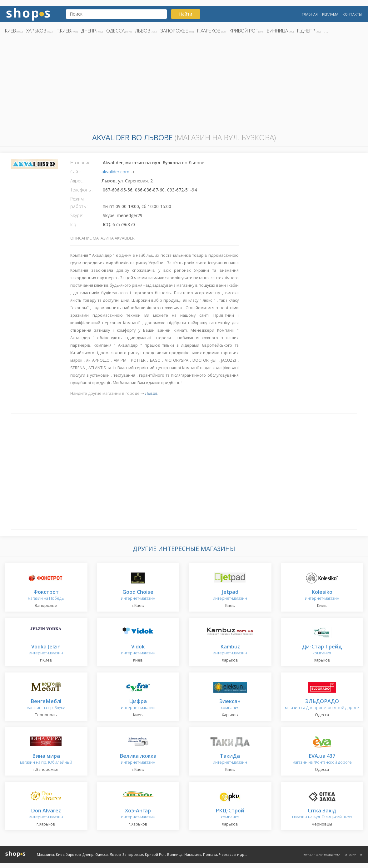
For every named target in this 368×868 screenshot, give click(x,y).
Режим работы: (79, 203)
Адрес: (77, 181)
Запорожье (174, 31)
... (326, 31)
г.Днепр (306, 31)
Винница (277, 31)
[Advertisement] (184, 82)
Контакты (352, 14)
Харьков (36, 31)
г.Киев (64, 31)
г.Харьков (209, 31)
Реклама (330, 14)
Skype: (77, 215)
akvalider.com (115, 172)
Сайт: (76, 172)
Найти (186, 14)
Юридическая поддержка (322, 854)
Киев (10, 31)
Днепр (89, 31)
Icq (73, 224)
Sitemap (350, 854)
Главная (310, 14)
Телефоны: (81, 190)
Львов (143, 31)
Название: (81, 163)
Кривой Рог (244, 31)
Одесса (115, 31)
